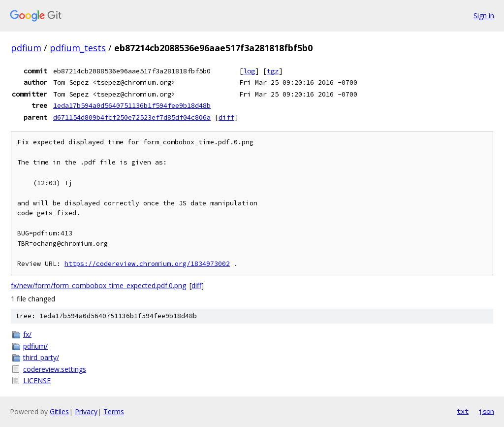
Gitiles (59, 411)
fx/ (27, 334)
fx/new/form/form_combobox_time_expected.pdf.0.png (98, 285)
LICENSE (37, 380)
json (486, 411)
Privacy (86, 411)
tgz (273, 71)
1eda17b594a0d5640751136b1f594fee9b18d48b (132, 105)
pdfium (26, 48)
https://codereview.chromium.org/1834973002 (147, 264)
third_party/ (41, 357)
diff (226, 117)
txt (463, 411)
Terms (114, 411)
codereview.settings (55, 369)
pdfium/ (35, 346)
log (249, 71)
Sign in (484, 16)
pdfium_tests (78, 48)
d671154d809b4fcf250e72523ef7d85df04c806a (132, 117)
